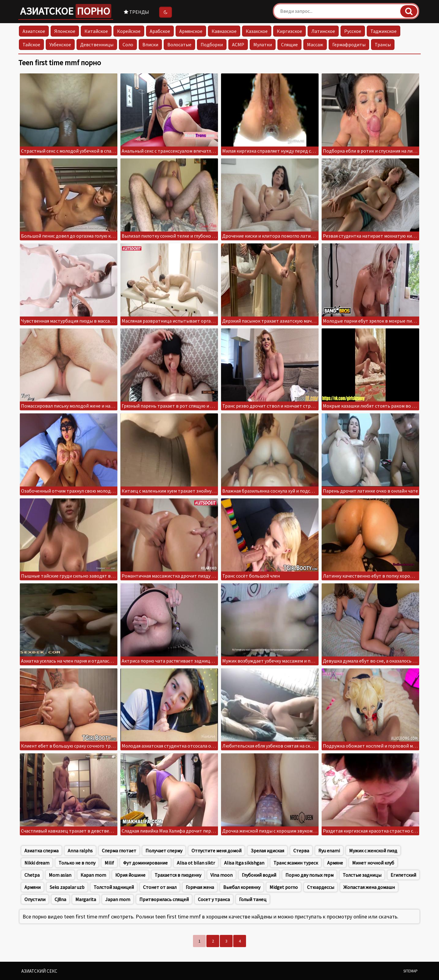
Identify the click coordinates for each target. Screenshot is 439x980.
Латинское (323, 31)
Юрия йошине (130, 875)
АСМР (238, 44)
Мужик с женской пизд (373, 851)
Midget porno (284, 887)
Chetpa (32, 875)
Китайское (96, 31)
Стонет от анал (160, 887)
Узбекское (60, 44)
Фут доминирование (145, 863)
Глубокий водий (259, 875)
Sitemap (410, 971)
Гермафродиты (349, 44)
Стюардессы (321, 887)
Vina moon (221, 875)
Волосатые (179, 44)
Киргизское (289, 31)
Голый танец (253, 899)
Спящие (289, 44)
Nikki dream (37, 863)
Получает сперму (164, 851)
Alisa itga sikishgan (244, 863)
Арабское (160, 31)
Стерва (301, 851)
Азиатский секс (39, 971)
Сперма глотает (119, 851)
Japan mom (118, 899)
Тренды (136, 12)
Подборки (212, 44)
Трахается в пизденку (178, 875)
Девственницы (97, 44)
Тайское (31, 44)
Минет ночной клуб (373, 863)
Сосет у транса (214, 899)
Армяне (335, 863)
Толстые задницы (362, 875)
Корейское (129, 31)
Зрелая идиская (267, 851)
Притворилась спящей (164, 899)
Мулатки (263, 44)
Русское (353, 31)
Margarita (86, 899)
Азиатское (66, 11)
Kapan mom (93, 875)
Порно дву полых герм (309, 875)
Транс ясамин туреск (296, 863)
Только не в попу (77, 863)
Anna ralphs (80, 851)
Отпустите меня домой (216, 851)
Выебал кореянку (242, 887)
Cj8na (60, 899)
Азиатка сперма (41, 851)
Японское (65, 31)
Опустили (35, 899)
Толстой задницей (114, 887)
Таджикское (384, 31)
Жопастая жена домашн (369, 887)
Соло (128, 44)
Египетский (403, 875)
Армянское (191, 31)
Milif (109, 863)
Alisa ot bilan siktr (196, 863)
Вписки (150, 44)
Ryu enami (329, 851)
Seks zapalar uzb (67, 887)
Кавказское (224, 31)
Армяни (32, 887)
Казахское (257, 31)
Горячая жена (200, 887)
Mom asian (60, 875)
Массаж (315, 44)
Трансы (383, 44)
